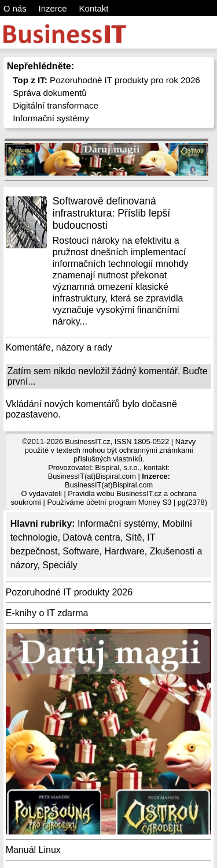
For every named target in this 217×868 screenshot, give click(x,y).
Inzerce (53, 8)
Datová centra (91, 537)
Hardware (124, 551)
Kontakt (94, 8)
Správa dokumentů (50, 93)
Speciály (60, 565)
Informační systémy (51, 118)
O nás (15, 8)
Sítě (134, 537)
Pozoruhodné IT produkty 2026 (69, 592)
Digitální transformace (56, 105)
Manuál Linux (33, 850)
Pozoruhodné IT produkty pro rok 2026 (106, 80)
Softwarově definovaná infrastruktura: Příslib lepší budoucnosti (111, 213)
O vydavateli (41, 493)
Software (81, 551)
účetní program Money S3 (129, 502)
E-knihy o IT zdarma (47, 613)
